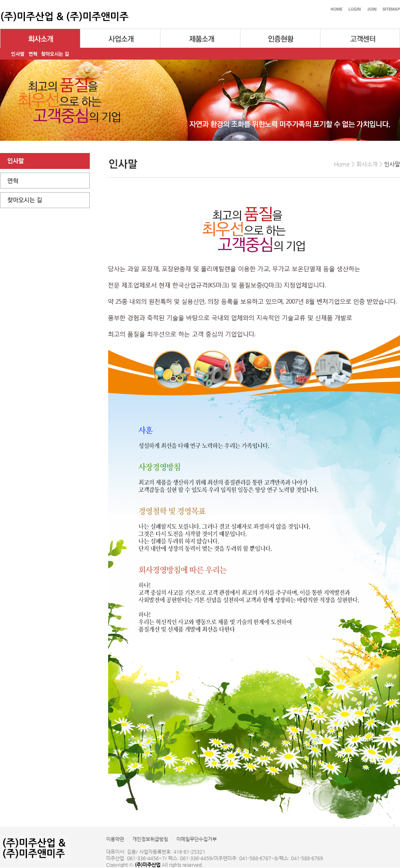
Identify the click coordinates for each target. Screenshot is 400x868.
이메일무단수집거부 (197, 839)
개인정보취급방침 (150, 839)
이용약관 (115, 839)
